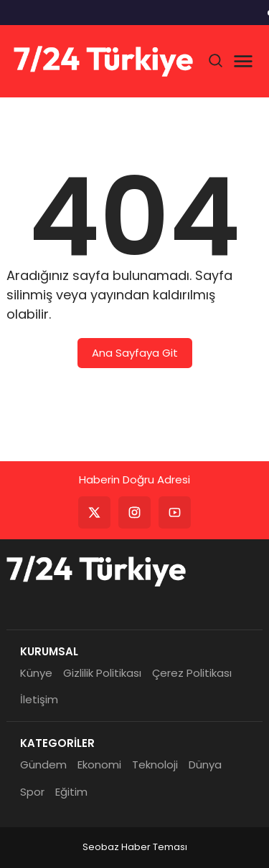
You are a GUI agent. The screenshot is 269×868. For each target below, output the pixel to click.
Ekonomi (99, 765)
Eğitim (71, 792)
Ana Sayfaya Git (135, 353)
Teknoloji (155, 765)
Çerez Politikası (192, 673)
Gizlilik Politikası (102, 673)
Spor (32, 792)
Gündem (43, 765)
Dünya (205, 765)
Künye (36, 673)
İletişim (39, 699)
